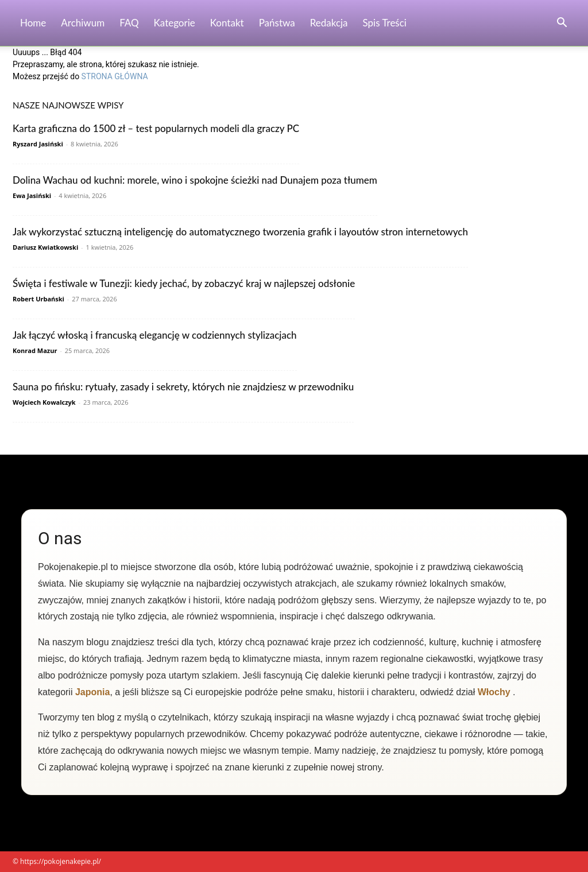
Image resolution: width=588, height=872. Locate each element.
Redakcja (329, 23)
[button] (562, 24)
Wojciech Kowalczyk (44, 402)
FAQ (129, 23)
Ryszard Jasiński (38, 144)
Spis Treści (385, 23)
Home (33, 23)
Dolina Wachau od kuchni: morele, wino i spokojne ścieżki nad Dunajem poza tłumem (195, 180)
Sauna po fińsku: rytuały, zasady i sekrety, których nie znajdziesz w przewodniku (183, 387)
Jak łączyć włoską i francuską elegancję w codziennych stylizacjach (155, 335)
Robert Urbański (38, 299)
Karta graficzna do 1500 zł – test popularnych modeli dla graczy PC (156, 128)
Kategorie (175, 23)
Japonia (92, 692)
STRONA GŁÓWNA (115, 76)
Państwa (277, 23)
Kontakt (227, 23)
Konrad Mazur (35, 350)
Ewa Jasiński (32, 195)
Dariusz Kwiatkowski (45, 247)
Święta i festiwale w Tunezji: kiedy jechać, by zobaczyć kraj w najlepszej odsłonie (184, 283)
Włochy (494, 692)
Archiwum (83, 23)
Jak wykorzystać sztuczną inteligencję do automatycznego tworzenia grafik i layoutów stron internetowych (240, 232)
